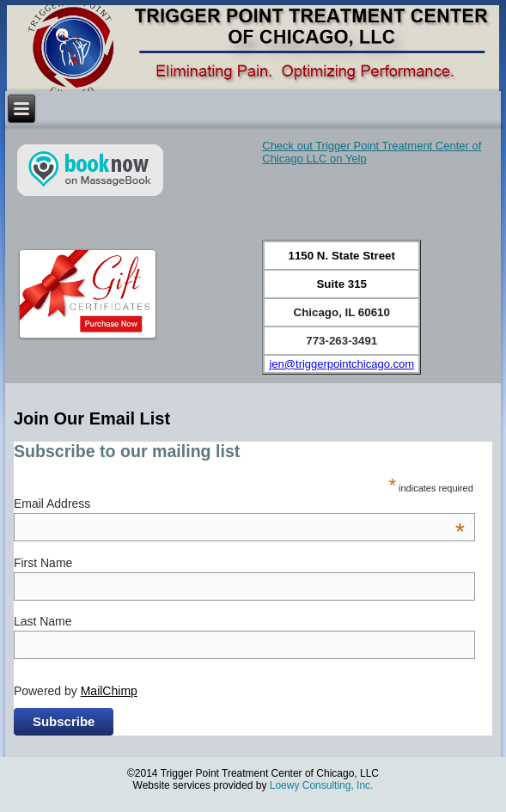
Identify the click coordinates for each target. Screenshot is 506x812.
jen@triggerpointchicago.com (341, 364)
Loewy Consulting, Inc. (322, 785)
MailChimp (109, 691)
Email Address (239, 504)
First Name (43, 563)
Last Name (43, 621)
